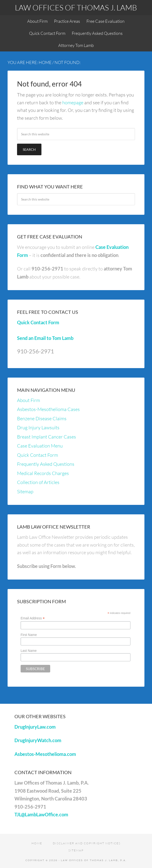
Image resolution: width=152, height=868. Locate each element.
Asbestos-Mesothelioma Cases (48, 409)
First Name (29, 635)
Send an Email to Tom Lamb (45, 338)
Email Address (33, 618)
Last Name (29, 651)
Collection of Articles (38, 482)
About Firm (29, 400)
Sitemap (25, 491)
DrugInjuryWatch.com (38, 740)
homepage (73, 103)
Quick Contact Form (38, 322)
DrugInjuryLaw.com (35, 727)
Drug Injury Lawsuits (38, 427)
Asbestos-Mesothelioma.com (45, 754)
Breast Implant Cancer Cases (47, 437)
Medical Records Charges (43, 473)
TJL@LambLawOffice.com (41, 814)
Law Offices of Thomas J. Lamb (76, 7)
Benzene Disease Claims (42, 418)
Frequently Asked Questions (46, 464)
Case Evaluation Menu (40, 446)
